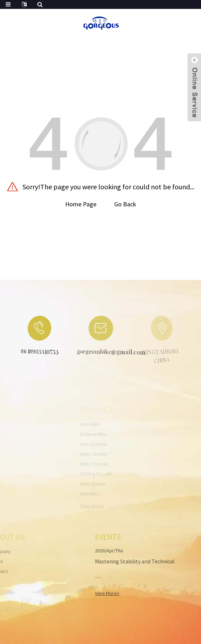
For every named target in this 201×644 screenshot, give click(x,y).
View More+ (100, 593)
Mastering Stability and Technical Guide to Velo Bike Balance (128, 566)
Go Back (125, 204)
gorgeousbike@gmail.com (105, 352)
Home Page (81, 204)
